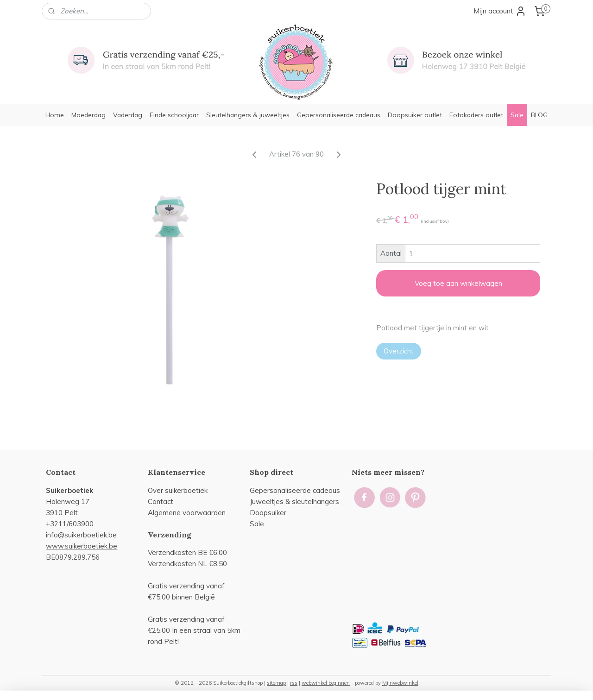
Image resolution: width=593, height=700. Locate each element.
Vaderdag (128, 115)
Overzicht (399, 351)
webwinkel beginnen (326, 683)
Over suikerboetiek (178, 490)
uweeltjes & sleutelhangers (296, 501)
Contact (161, 501)
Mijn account (500, 11)
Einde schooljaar (174, 115)
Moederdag (88, 115)
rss (294, 683)
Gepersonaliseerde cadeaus (339, 115)
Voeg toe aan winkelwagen (458, 283)
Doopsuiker (268, 513)
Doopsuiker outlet (415, 115)
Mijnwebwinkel (400, 683)
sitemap (276, 683)
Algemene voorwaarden (187, 513)
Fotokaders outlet (476, 115)
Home (55, 115)
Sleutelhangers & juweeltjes (248, 115)
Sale (517, 115)
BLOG (539, 115)
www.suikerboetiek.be (82, 546)
